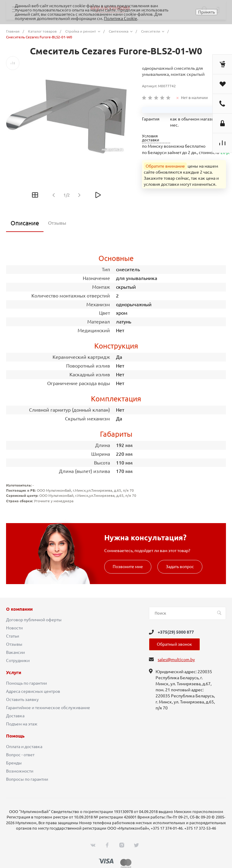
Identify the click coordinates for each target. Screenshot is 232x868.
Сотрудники (18, 661)
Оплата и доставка (24, 747)
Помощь (15, 736)
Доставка (15, 716)
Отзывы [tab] (57, 223)
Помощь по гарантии (26, 683)
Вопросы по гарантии (27, 779)
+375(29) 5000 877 (176, 632)
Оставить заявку (22, 699)
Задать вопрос (180, 567)
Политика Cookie (121, 18)
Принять (206, 12)
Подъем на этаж (22, 724)
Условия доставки (151, 138)
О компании (19, 609)
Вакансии (15, 652)
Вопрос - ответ (20, 755)
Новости (14, 628)
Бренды (14, 763)
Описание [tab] (25, 223)
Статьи (13, 636)
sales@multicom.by (176, 660)
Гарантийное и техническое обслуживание (48, 708)
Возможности (20, 771)
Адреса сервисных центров (33, 691)
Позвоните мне (128, 567)
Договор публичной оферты (34, 620)
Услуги (14, 673)
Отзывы (14, 644)
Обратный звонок (174, 644)
